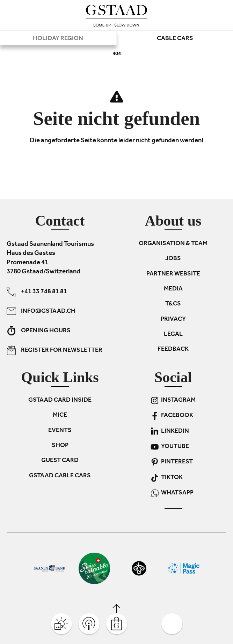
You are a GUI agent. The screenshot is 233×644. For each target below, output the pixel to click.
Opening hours (39, 331)
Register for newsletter (54, 350)
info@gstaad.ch (41, 311)
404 (117, 54)
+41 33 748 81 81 (37, 292)
